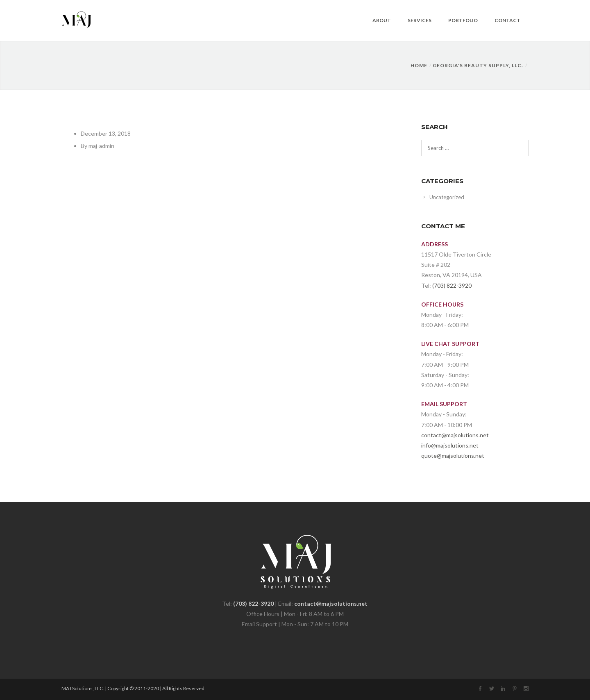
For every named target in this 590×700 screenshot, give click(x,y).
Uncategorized (447, 197)
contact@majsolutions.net (455, 435)
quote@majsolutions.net (453, 456)
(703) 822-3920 (452, 285)
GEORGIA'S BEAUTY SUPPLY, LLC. (478, 65)
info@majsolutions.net (450, 445)
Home (419, 65)
